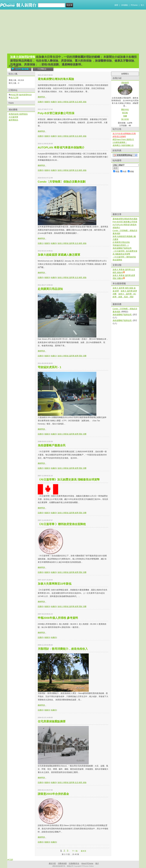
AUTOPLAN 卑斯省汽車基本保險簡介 (61, 147)
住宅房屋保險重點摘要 (52, 721)
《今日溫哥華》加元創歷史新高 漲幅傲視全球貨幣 (69, 480)
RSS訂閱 (15, 95)
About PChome (87, 863)
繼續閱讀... (42, 97)
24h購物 (124, 5)
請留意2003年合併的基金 (53, 794)
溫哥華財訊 (13, 120)
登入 (142, 5)
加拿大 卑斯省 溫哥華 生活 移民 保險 (72, 102)
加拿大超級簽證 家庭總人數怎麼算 (59, 255)
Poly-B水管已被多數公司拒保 (56, 113)
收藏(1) (54, 356)
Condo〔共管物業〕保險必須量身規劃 (62, 182)
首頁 (11, 66)
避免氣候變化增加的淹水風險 (56, 79)
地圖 (125, 116)
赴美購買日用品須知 (50, 289)
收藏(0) (54, 102)
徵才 (97, 863)
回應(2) (41, 468)
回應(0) (41, 102)
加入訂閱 (14, 98)
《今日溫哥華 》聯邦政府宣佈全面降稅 (62, 524)
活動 (16, 66)
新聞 (116, 5)
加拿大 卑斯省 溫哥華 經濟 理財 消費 (72, 356)
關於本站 (125, 109)
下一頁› (75, 851)
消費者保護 (62, 863)
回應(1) (41, 243)
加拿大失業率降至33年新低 (55, 584)
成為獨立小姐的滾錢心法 (123, 145)
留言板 (125, 113)
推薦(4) (47, 170)
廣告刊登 (52, 863)
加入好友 (125, 119)
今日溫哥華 (13, 117)
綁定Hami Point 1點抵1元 (123, 139)
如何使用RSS (25, 95)
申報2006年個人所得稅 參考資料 (58, 618)
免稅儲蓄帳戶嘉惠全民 (52, 445)
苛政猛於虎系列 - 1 (49, 367)
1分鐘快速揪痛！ (120, 142)
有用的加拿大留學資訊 (18, 114)
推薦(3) (47, 136)
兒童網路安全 (74, 863)
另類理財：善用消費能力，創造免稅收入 (63, 649)
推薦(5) (47, 102)
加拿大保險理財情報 (23, 57)
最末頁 (83, 851)
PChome (134, 5)
